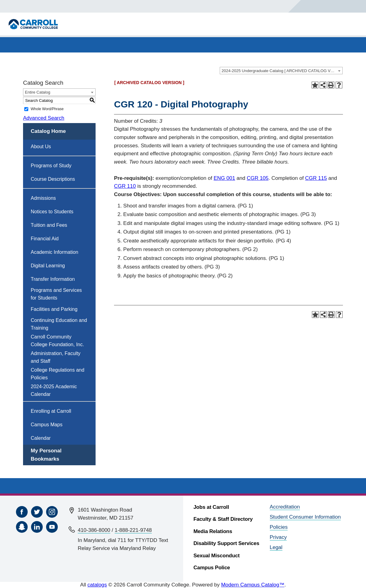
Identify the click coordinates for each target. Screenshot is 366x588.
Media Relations (213, 531)
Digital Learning (48, 266)
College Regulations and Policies (57, 374)
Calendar (41, 438)
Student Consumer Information (305, 517)
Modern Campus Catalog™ (253, 585)
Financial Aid (45, 239)
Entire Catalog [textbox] (37, 92)
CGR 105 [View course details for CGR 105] (258, 178)
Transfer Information (53, 279)
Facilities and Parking (54, 309)
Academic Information (55, 252)
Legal (276, 547)
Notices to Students (52, 212)
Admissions (43, 198)
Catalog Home (48, 131)
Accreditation (285, 507)
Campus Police (212, 568)
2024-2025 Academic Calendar (54, 390)
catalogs (97, 585)
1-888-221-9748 (133, 530)
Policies (279, 527)
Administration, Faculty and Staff (56, 357)
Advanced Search (44, 118)
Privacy (278, 537)
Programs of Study (51, 166)
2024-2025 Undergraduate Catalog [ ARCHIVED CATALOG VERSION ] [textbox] (282, 71)
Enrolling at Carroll (51, 411)
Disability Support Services (226, 543)
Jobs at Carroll (211, 507)
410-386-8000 (94, 530)
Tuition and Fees (49, 225)
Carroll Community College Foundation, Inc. (57, 341)
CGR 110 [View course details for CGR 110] (125, 186)
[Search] (314, 6)
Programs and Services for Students (56, 294)
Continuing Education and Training (59, 324)
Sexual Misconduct (216, 556)
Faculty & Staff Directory (223, 519)
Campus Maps (47, 425)
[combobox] (281, 71)
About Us (41, 147)
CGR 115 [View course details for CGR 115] (316, 178)
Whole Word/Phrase (47, 109)
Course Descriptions (53, 179)
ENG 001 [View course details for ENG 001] (224, 178)
